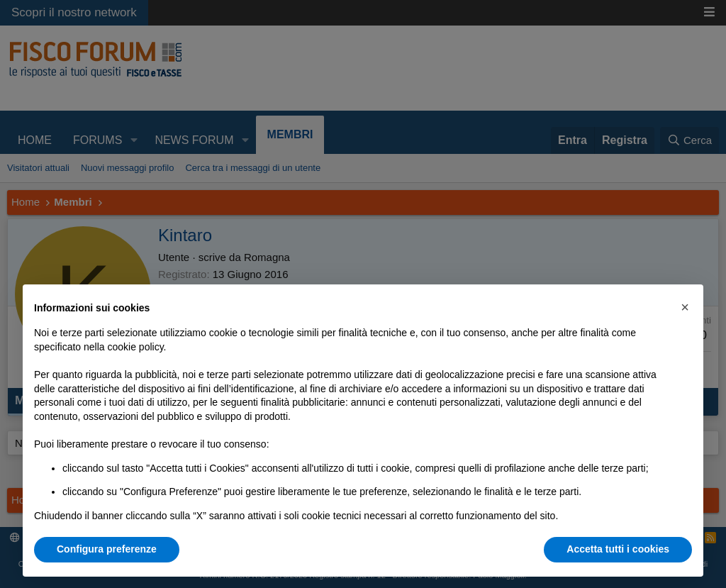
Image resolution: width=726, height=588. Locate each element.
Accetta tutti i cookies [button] (618, 549)
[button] (685, 307)
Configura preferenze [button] (107, 549)
